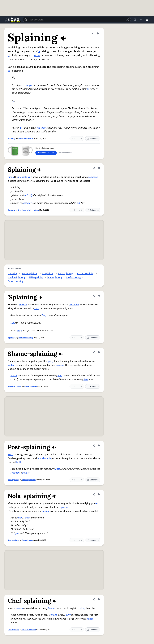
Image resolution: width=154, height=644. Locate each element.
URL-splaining (36, 277)
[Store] (135, 20)
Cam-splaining (66, 274)
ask (79, 203)
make (54, 615)
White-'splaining (30, 274)
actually (29, 195)
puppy (28, 85)
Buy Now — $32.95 (46, 153)
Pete (60, 376)
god (17, 533)
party (51, 361)
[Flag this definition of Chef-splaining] (99, 599)
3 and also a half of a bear (29, 210)
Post (10, 455)
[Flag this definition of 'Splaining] (99, 296)
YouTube (41, 128)
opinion (60, 365)
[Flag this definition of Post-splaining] (99, 446)
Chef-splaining (73, 277)
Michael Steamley (26, 338)
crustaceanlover (29, 630)
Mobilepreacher (29, 480)
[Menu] (147, 20)
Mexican (23, 305)
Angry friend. (27, 540)
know (37, 55)
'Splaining (13, 274)
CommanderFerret (26, 139)
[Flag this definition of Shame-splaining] (99, 352)
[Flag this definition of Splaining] (98, 33)
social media (44, 458)
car (10, 71)
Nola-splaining (13, 540)
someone (93, 177)
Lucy (37, 309)
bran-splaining (55, 277)
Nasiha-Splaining (16, 277)
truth (19, 462)
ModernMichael (31, 386)
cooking (82, 608)
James (14, 376)
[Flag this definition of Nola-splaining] (99, 494)
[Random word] (127, 20)
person (19, 608)
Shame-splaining (15, 386)
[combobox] (77, 20)
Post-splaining (14, 480)
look (20, 518)
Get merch (93, 139)
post (58, 469)
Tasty (51, 608)
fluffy (68, 615)
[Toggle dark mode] (141, 20)
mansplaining (25, 177)
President (74, 305)
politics (26, 473)
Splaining (11, 139)
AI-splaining (48, 274)
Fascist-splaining (86, 274)
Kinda (11, 177)
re (39, 51)
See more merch (65, 153)
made (28, 518)
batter (90, 619)
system (12, 365)
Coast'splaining (16, 281)
